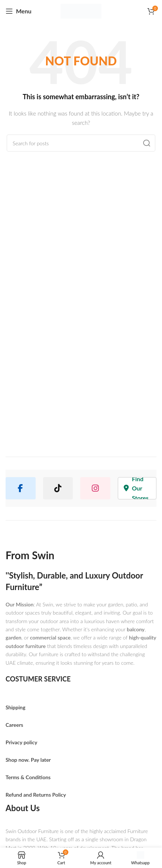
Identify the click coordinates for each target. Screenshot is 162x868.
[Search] (81, 143)
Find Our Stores (136, 488)
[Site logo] (81, 11)
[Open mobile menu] (18, 11)
